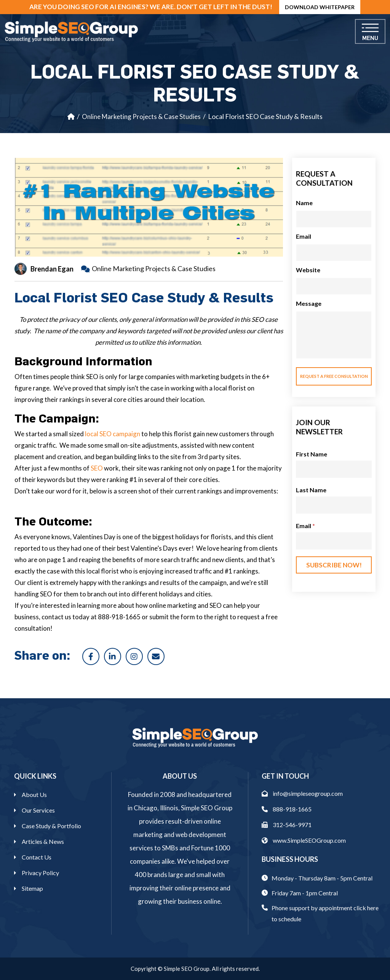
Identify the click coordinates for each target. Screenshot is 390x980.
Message (309, 303)
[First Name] (334, 469)
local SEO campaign (113, 434)
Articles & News (43, 841)
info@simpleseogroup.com (302, 793)
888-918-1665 (287, 809)
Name (304, 203)
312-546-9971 (287, 825)
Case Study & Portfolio (51, 826)
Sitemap (32, 888)
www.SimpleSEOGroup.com (304, 840)
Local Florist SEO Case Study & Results (265, 116)
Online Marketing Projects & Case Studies (141, 116)
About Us (34, 794)
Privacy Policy (40, 873)
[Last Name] (334, 505)
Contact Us (37, 857)
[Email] (334, 541)
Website (308, 270)
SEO (97, 468)
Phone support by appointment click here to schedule (325, 913)
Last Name (311, 490)
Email (304, 236)
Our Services (38, 810)
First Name (312, 454)
